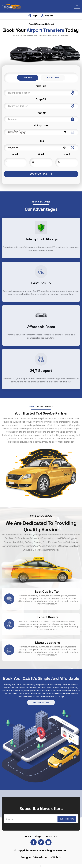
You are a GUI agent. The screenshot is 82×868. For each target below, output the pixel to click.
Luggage (41, 112)
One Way (28, 78)
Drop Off (41, 99)
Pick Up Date (41, 125)
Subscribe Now (67, 819)
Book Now (41, 689)
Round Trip (53, 78)
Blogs (38, 836)
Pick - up (41, 86)
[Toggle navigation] (77, 6)
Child (41, 154)
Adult (15, 154)
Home (28, 836)
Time (41, 141)
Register (50, 16)
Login (35, 16)
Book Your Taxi (41, 174)
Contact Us (51, 836)
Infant (67, 154)
